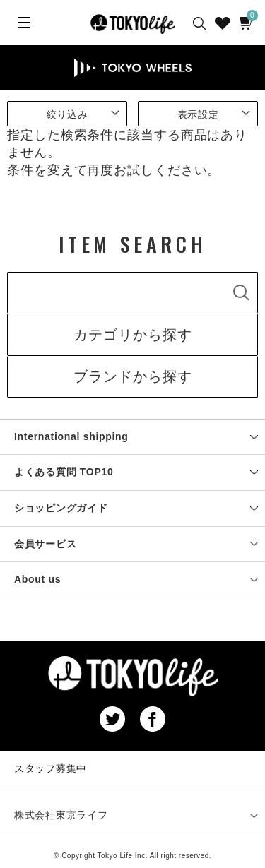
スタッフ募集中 (51, 768)
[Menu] (23, 23)
